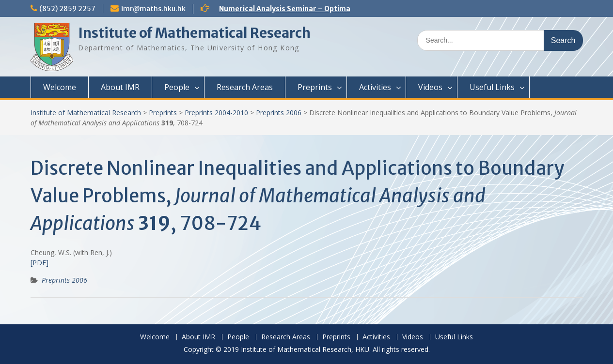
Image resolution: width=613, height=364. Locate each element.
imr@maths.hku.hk (153, 9)
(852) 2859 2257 (67, 9)
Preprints (315, 87)
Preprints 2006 (279, 113)
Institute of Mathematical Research (194, 33)
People (177, 87)
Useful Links (492, 87)
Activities (375, 87)
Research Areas (245, 87)
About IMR (120, 87)
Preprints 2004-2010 (216, 113)
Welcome (60, 87)
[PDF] (39, 263)
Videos (430, 87)
